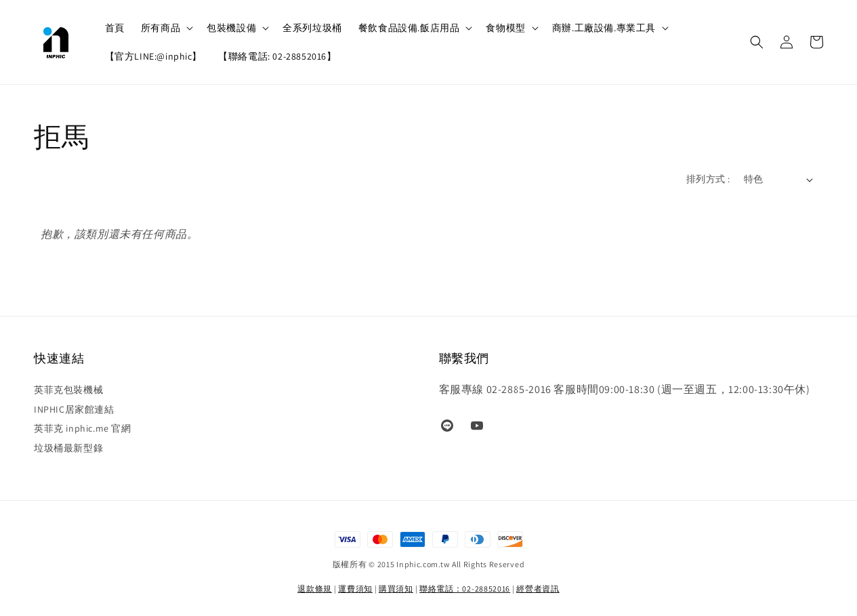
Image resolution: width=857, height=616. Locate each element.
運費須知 (355, 589)
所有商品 (161, 28)
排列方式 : (708, 179)
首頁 (115, 28)
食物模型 (505, 28)
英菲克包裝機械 (68, 390)
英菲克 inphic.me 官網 (83, 428)
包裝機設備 (231, 28)
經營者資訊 (538, 589)
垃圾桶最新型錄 (68, 448)
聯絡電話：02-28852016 (465, 589)
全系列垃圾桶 (312, 28)
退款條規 (315, 589)
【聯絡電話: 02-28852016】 (277, 56)
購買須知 (396, 589)
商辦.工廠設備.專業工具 (604, 28)
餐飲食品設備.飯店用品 (409, 28)
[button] (757, 42)
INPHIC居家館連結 (74, 409)
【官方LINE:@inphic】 (154, 56)
